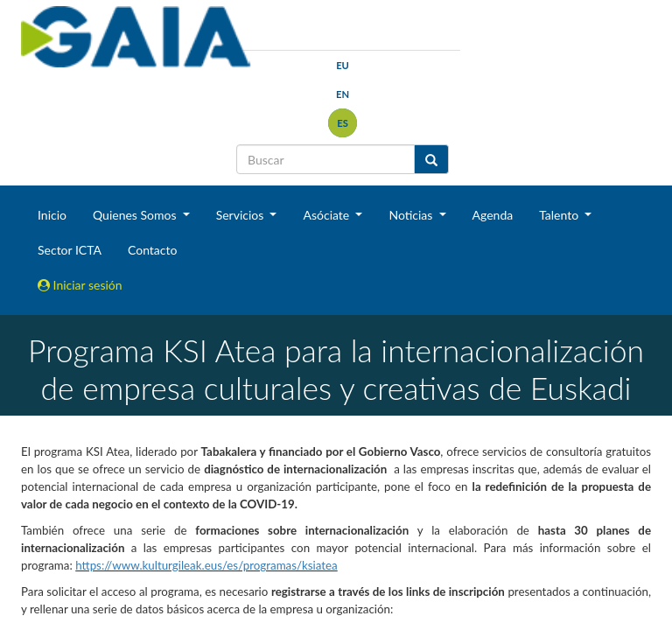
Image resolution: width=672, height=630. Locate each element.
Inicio (52, 215)
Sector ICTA (70, 250)
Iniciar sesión (80, 285)
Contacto (152, 250)
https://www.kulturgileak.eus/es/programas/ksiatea (206, 565)
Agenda (493, 215)
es (343, 123)
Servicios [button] (241, 215)
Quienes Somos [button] (136, 215)
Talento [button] (560, 215)
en (343, 94)
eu (343, 65)
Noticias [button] (412, 215)
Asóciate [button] (327, 215)
